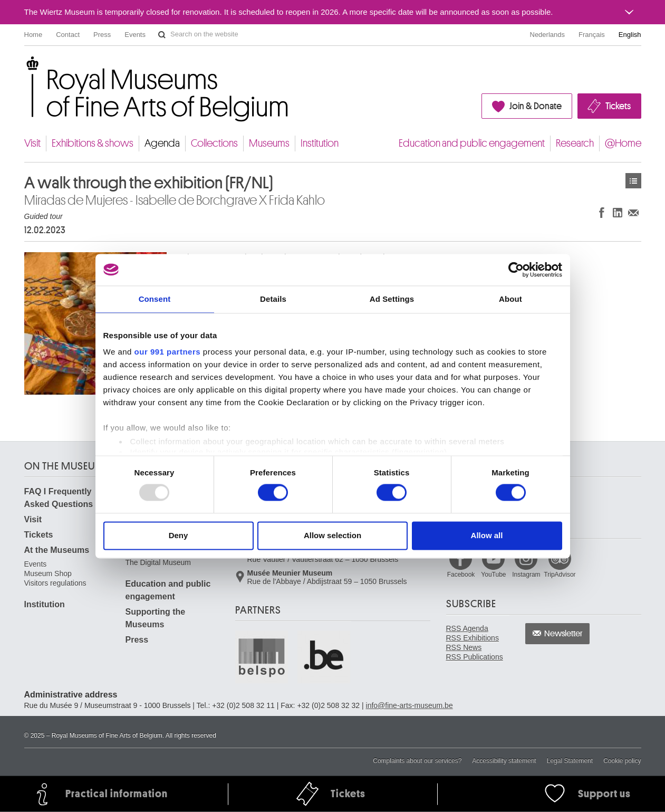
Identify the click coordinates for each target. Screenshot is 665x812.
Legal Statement (570, 761)
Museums (269, 143)
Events (135, 35)
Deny (179, 535)
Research (575, 143)
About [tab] (510, 299)
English (630, 35)
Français (592, 35)
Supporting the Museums (156, 618)
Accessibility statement (504, 761)
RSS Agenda (467, 628)
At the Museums (57, 550)
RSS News (464, 647)
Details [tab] (273, 299)
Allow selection (332, 535)
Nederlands (548, 35)
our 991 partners (168, 352)
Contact (68, 35)
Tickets (618, 106)
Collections (214, 143)
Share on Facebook (602, 212)
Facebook (461, 575)
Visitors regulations (55, 583)
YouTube (493, 575)
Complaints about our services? (417, 761)
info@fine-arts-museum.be (409, 705)
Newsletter (563, 634)
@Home (623, 143)
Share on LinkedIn (618, 212)
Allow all (487, 535)
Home (33, 35)
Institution (320, 143)
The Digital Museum (158, 562)
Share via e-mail (633, 212)
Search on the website (162, 35)
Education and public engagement (472, 143)
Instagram (526, 575)
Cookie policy (622, 761)
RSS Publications (475, 657)
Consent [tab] (155, 299)
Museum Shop (48, 574)
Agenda (162, 143)
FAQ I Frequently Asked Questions (59, 498)
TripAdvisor (560, 575)
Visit (32, 143)
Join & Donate (536, 106)
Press (102, 35)
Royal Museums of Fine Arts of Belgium (24, 68)
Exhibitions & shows (93, 143)
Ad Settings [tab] (392, 299)
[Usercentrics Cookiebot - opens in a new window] (516, 270)
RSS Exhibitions (473, 638)
